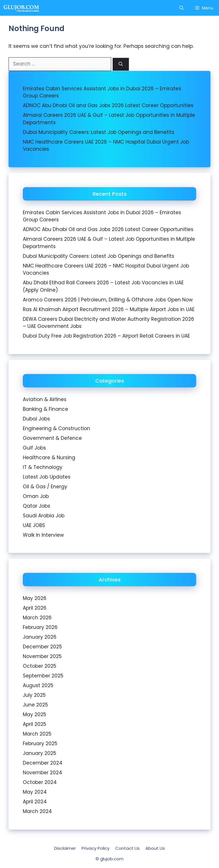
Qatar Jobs (36, 506)
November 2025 (42, 656)
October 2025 (39, 666)
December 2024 (43, 763)
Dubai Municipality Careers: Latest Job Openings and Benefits (99, 132)
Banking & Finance (45, 409)
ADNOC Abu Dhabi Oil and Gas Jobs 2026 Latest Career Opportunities (108, 105)
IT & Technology (43, 467)
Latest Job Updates (47, 477)
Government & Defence (52, 438)
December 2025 (42, 647)
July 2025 (34, 695)
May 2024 (35, 792)
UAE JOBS (34, 525)
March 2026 (37, 618)
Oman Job (36, 496)
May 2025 (35, 714)
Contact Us (127, 848)
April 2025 (35, 724)
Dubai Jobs (36, 419)
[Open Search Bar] (182, 8)
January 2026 (40, 637)
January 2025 (39, 753)
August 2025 (38, 685)
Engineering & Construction (56, 428)
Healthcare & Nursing (49, 458)
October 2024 (40, 782)
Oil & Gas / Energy (45, 487)
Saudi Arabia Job (44, 516)
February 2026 (40, 627)
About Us (155, 848)
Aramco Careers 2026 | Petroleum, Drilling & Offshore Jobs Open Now (108, 300)
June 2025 (35, 705)
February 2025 (40, 744)
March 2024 (37, 811)
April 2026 (35, 608)
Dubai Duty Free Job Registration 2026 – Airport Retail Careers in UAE (106, 336)
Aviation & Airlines (45, 399)
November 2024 (42, 773)
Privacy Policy (96, 848)
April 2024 (35, 802)
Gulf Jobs (34, 448)
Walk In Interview (43, 535)
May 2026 (35, 598)
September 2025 (43, 676)
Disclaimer (65, 848)
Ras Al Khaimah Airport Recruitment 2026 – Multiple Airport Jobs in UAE (109, 309)
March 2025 (37, 734)
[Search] (121, 64)
